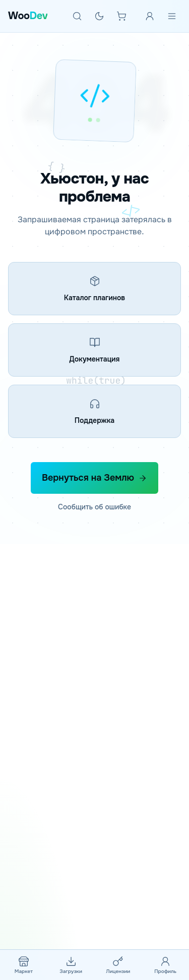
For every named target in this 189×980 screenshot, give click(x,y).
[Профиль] (165, 965)
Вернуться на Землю (94, 478)
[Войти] (150, 16)
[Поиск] (77, 16)
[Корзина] (121, 16)
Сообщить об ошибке (94, 507)
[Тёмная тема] (99, 16)
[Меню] (172, 16)
